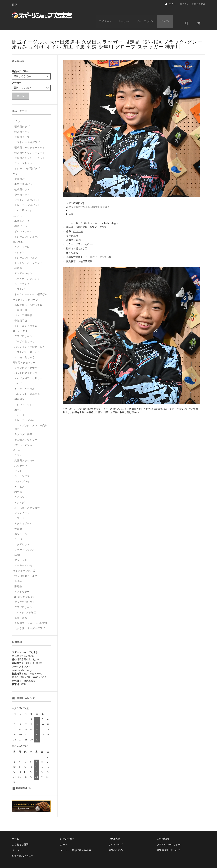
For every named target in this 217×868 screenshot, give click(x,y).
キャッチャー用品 (25, 381)
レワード (19, 510)
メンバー (17, 842)
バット (17, 166)
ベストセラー (22, 584)
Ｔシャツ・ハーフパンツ (28, 255)
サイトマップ (116, 837)
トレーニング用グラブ (27, 161)
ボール (18, 402)
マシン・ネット (23, 397)
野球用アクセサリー (24, 355)
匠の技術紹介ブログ (99, 199)
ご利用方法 (114, 831)
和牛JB (18, 484)
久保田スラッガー (25, 453)
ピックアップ (148, 15)
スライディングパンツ (27, 271)
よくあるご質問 (20, 837)
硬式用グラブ (22, 119)
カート (64, 837)
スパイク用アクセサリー (28, 370)
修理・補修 (21, 610)
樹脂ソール (21, 218)
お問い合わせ (67, 831)
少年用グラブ (22, 129)
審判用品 (19, 391)
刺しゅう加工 (20, 323)
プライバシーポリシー (169, 837)
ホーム (15, 831)
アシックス (21, 552)
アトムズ (19, 479)
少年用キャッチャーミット (30, 150)
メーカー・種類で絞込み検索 (76, 842)
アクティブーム (23, 515)
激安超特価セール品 (26, 568)
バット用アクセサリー (27, 365)
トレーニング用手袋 (26, 318)
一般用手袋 (21, 302)
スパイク (18, 208)
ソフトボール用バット (27, 192)
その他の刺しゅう (25, 349)
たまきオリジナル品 (24, 563)
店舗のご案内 (116, 842)
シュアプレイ (22, 474)
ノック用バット (23, 202)
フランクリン (22, 505)
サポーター (21, 407)
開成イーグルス (98, 249)
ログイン (184, 4)
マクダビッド (22, 536)
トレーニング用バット (27, 197)
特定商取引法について (169, 842)
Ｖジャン (19, 244)
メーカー (125, 15)
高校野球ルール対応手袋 (28, 297)
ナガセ (18, 521)
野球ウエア (19, 234)
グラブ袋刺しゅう (25, 334)
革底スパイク (22, 213)
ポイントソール (23, 223)
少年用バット (22, 187)
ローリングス (22, 468)
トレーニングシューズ (27, 229)
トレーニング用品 (25, 412)
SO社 (17, 547)
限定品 (18, 578)
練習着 (18, 260)
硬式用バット (22, 171)
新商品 (18, 573)
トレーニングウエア (26, 250)
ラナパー (19, 531)
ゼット (18, 463)
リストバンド (22, 281)
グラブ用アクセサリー (27, 360)
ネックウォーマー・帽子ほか (31, 286)
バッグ (18, 376)
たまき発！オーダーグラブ (30, 620)
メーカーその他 (23, 557)
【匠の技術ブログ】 (24, 589)
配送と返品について (23, 848)
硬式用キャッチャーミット (30, 140)
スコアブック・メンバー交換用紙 (31, 419)
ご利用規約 (163, 831)
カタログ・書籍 (23, 426)
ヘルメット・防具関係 (27, 386)
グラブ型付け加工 (78, 199)
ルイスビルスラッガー (27, 500)
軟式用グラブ (22, 124)
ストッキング (22, 276)
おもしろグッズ (23, 437)
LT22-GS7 (78, 223)
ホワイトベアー (23, 526)
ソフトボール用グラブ (27, 134)
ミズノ (18, 447)
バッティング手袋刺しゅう (30, 339)
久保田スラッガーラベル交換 (31, 615)
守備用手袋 (21, 313)
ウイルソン (21, 489)
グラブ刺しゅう (23, 328)
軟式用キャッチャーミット (30, 145)
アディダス (21, 494)
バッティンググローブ (25, 292)
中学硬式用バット (25, 176)
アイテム (105, 15)
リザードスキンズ (25, 542)
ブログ (169, 15)
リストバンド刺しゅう (27, 344)
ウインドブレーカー (26, 239)
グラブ (17, 113)
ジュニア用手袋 (23, 307)
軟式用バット (22, 182)
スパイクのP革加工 (25, 605)
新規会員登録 (199, 4)
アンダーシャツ (23, 265)
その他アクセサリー (26, 432)
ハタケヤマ (21, 458)
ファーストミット (25, 155)
